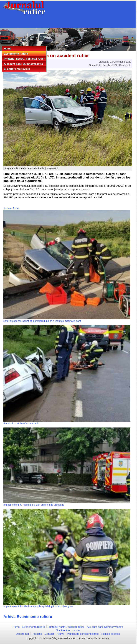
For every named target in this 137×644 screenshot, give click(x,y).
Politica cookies (111, 634)
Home (7, 48)
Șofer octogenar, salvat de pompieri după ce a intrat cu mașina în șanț (42, 321)
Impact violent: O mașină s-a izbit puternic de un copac (34, 505)
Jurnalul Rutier (11, 208)
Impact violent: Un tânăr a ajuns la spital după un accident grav (38, 606)
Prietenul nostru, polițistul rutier (24, 59)
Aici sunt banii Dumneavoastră (23, 64)
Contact (49, 634)
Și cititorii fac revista (17, 69)
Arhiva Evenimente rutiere (28, 617)
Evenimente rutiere (16, 54)
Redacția (37, 634)
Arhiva (61, 634)
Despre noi (22, 634)
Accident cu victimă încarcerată (21, 423)
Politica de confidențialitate (83, 634)
